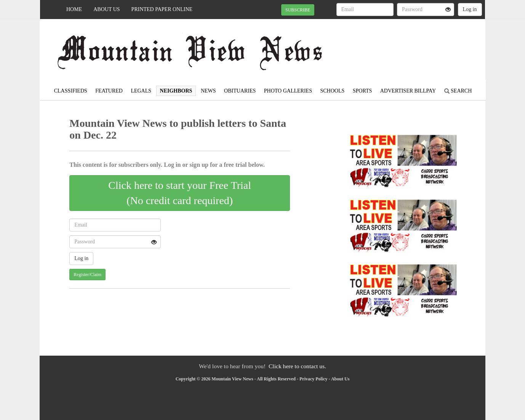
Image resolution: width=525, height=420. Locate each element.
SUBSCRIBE (298, 10)
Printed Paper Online (162, 9)
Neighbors (176, 91)
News (208, 91)
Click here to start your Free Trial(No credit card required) (180, 193)
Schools (332, 91)
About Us (106, 9)
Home (74, 9)
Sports (363, 91)
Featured (109, 91)
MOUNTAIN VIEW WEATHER (415, 46)
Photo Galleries (288, 91)
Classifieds (71, 91)
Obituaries (240, 91)
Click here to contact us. (297, 366)
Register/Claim (87, 275)
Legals (141, 91)
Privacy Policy (314, 379)
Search (458, 91)
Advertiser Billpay (408, 91)
